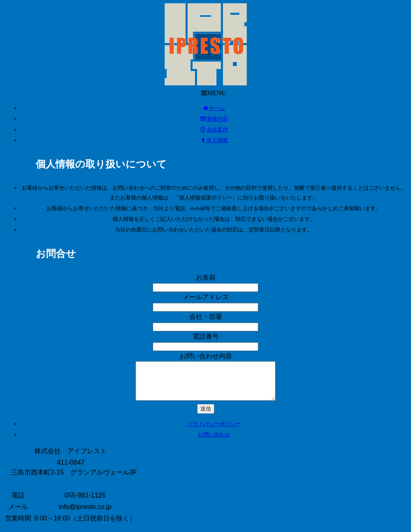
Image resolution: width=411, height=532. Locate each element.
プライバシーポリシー (214, 431)
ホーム (214, 108)
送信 (206, 416)
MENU (208, 93)
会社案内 (214, 130)
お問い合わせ (214, 442)
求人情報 (214, 140)
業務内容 (214, 119)
